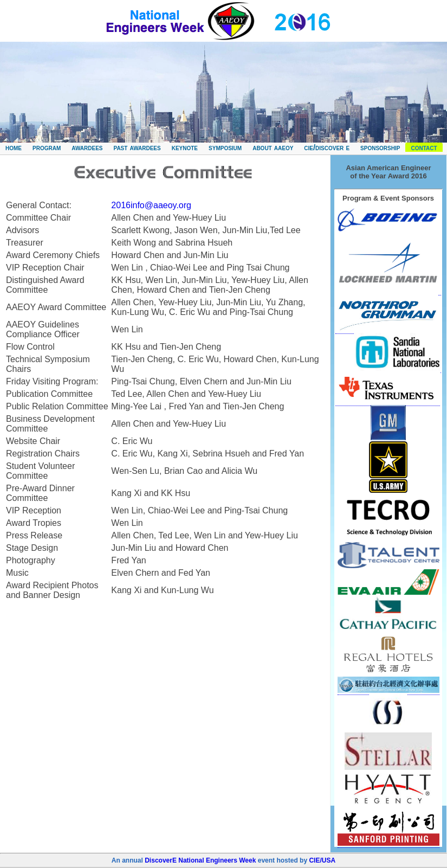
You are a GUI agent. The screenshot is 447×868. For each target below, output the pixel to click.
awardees (87, 147)
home (14, 147)
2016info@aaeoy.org (151, 205)
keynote (185, 147)
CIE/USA (322, 860)
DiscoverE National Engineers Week (200, 860)
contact (424, 147)
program (47, 147)
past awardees (137, 147)
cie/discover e (327, 147)
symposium (225, 147)
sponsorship (380, 147)
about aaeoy (273, 147)
